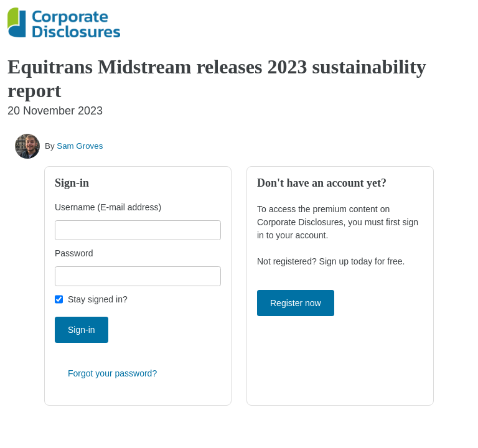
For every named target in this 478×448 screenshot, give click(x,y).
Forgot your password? (112, 373)
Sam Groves (80, 146)
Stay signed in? (98, 299)
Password (74, 253)
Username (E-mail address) (108, 207)
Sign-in (82, 330)
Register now (296, 303)
